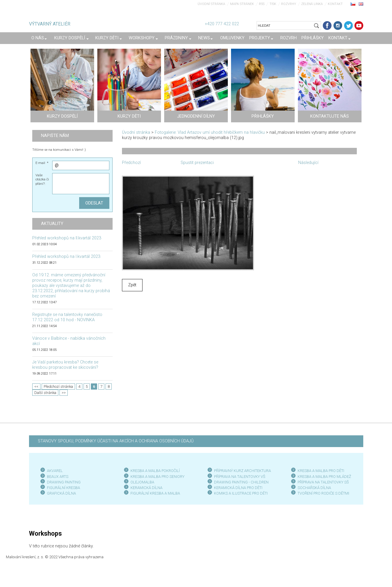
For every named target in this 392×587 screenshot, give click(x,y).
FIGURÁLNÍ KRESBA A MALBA (155, 493)
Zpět (132, 285)
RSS (262, 4)
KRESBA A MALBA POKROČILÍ (155, 471)
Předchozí (131, 163)
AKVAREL (55, 471)
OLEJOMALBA (142, 482)
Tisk (273, 4)
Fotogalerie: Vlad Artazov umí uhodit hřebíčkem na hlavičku (210, 132)
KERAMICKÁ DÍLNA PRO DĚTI (238, 488)
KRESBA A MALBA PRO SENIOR (156, 477)
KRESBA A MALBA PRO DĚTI (321, 471)
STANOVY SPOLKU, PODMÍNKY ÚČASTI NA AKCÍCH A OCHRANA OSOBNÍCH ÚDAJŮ (116, 441)
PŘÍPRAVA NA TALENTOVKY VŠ (240, 477)
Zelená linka (312, 4)
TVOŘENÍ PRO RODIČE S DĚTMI (323, 493)
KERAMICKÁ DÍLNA (146, 488)
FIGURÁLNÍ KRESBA (63, 488)
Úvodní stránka (211, 4)
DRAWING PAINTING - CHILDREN (241, 482)
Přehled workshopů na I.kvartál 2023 (66, 257)
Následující (308, 163)
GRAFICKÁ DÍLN (60, 493)
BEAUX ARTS (58, 477)
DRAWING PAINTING (64, 482)
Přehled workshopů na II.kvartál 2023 (67, 238)
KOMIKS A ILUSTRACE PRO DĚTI (241, 493)
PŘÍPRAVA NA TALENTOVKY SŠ (323, 482)
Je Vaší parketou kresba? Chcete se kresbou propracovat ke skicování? (65, 365)
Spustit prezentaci (197, 163)
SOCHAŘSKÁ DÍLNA (314, 488)
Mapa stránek (242, 4)
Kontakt (335, 4)
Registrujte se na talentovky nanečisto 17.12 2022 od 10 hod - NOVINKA (67, 317)
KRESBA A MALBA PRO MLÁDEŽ (324, 477)
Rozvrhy (289, 4)
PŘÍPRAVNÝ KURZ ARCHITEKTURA (242, 471)
